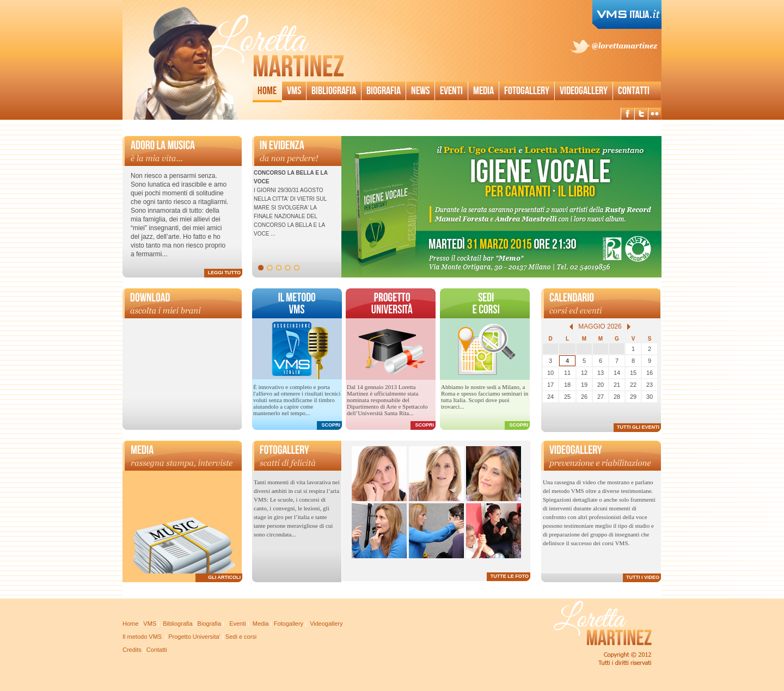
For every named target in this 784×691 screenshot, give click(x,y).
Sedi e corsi (241, 637)
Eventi (451, 91)
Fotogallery (527, 91)
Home (267, 91)
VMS (150, 624)
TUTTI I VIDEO (643, 577)
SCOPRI (331, 425)
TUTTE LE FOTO (510, 576)
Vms (294, 91)
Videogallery (584, 91)
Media (483, 91)
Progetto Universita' (194, 637)
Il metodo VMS (142, 637)
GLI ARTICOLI (224, 577)
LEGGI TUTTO (224, 273)
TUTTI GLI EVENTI (638, 427)
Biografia (384, 91)
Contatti (634, 91)
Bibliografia (334, 91)
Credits (132, 650)
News (420, 91)
